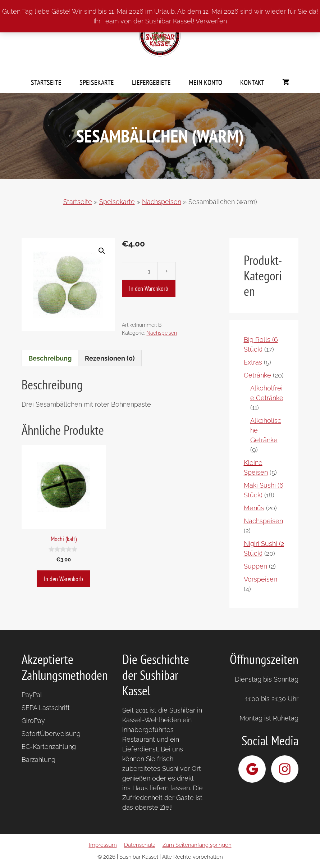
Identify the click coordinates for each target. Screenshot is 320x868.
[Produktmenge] (149, 271)
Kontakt (252, 82)
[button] (102, 251)
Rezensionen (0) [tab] (110, 358)
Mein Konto (205, 82)
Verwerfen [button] (211, 21)
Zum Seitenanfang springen (197, 845)
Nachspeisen (162, 202)
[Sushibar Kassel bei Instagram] (285, 769)
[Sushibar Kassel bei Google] (252, 769)
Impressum (103, 845)
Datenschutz (140, 845)
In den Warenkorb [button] (63, 579)
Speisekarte (97, 82)
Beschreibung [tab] (50, 358)
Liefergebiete (151, 82)
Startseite (46, 82)
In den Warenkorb (149, 288)
